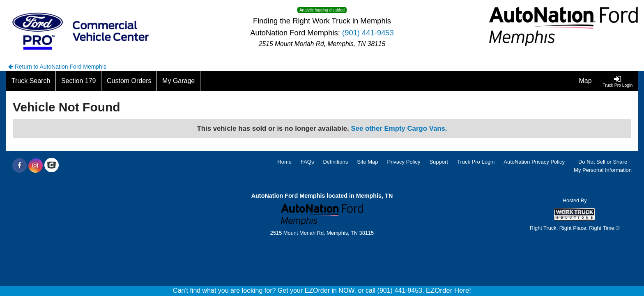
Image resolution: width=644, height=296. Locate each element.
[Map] (586, 81)
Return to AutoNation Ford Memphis (57, 67)
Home (284, 162)
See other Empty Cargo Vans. (399, 128)
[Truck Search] (31, 81)
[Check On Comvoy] (52, 166)
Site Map (367, 162)
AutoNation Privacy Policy (534, 162)
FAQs (307, 162)
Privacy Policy (404, 162)
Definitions (335, 162)
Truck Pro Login (476, 162)
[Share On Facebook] (20, 166)
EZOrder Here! (448, 290)
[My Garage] (179, 81)
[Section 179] (79, 81)
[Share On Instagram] (36, 166)
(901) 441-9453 (368, 33)
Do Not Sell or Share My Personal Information (603, 166)
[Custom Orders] (129, 81)
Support (439, 162)
